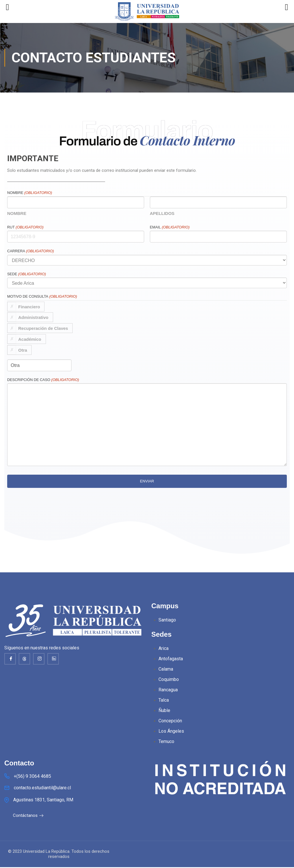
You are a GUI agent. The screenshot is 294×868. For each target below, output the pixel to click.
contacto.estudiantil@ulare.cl (42, 789)
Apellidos (162, 213)
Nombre (17, 213)
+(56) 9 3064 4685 (32, 777)
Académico (30, 339)
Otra (23, 350)
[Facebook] (10, 659)
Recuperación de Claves (43, 328)
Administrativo (33, 317)
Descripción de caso (43, 380)
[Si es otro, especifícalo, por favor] (39, 365)
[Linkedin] (53, 659)
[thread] (24, 659)
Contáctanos (28, 816)
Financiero (29, 306)
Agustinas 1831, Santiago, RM (43, 801)
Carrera (31, 251)
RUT (25, 227)
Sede (27, 274)
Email (170, 227)
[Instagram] (39, 659)
